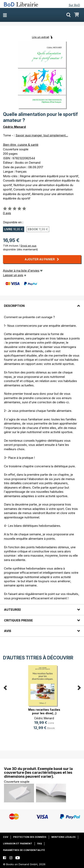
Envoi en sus (28, 246)
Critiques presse (18, 620)
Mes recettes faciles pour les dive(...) (44, 711)
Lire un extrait (41, 37)
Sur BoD (74, 5)
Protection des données (30, 837)
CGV (6, 837)
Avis (8, 631)
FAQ (39, 844)
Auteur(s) (12, 610)
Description (14, 306)
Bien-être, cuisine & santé (21, 145)
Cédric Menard (14, 127)
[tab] (42, 303)
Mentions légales (63, 837)
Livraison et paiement (18, 844)
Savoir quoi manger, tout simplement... (42, 135)
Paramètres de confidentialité (24, 850)
